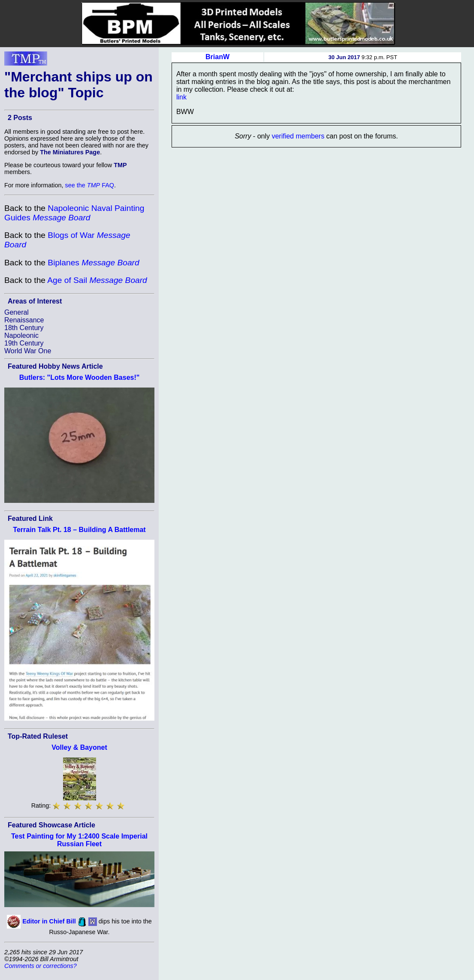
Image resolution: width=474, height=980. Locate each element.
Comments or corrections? (41, 966)
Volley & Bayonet (79, 747)
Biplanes (93, 263)
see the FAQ (90, 185)
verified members (298, 136)
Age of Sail (97, 280)
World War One (28, 351)
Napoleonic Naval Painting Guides (74, 213)
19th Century (24, 343)
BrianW (217, 57)
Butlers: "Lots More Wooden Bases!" (80, 377)
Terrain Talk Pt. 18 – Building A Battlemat (79, 530)
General (17, 312)
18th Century (24, 328)
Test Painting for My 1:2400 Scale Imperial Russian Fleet (79, 840)
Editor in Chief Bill (49, 921)
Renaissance (24, 320)
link (181, 97)
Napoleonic (21, 335)
